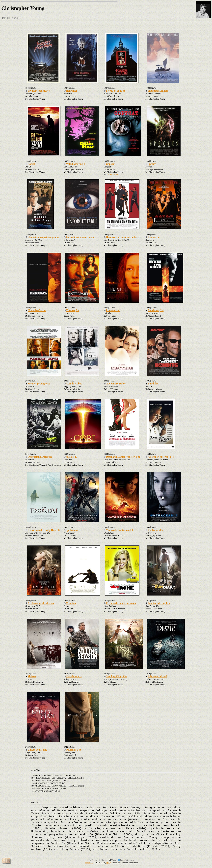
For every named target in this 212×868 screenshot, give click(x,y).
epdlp (109, 863)
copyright (89, 863)
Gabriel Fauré (111, 175)
